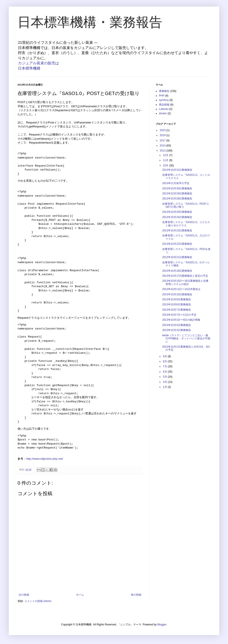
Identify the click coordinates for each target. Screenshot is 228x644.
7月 (165, 366)
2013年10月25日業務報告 (177, 212)
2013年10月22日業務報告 (177, 244)
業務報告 (164, 91)
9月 (165, 356)
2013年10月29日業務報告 (177, 194)
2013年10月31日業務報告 (177, 170)
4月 (165, 382)
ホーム (80, 595)
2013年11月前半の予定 (176, 183)
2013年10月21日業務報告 (177, 257)
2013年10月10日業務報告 (177, 294)
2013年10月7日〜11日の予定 (179, 315)
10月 (166, 165)
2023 (163, 130)
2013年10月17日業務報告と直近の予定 (185, 276)
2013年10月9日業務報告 (177, 299)
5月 (165, 377)
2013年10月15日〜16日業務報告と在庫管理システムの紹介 (185, 282)
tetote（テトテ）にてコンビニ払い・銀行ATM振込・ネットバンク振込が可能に (186, 339)
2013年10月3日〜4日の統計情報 (181, 320)
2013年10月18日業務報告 (177, 271)
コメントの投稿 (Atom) (38, 601)
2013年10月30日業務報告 (177, 188)
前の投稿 (136, 595)
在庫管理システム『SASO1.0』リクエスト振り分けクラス (186, 224)
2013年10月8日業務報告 (177, 304)
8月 (165, 361)
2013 (163, 151)
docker (163, 113)
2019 (163, 135)
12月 (166, 155)
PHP (162, 96)
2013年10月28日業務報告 (177, 199)
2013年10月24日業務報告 (177, 217)
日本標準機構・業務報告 (90, 22)
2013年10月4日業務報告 (177, 325)
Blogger (162, 625)
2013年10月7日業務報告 (177, 310)
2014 (163, 146)
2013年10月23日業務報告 (177, 231)
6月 (165, 372)
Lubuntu (164, 109)
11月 (166, 160)
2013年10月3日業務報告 (177, 330)
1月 (165, 387)
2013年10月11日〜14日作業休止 (181, 289)
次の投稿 (24, 595)
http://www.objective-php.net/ (45, 459)
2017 (163, 141)
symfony (164, 100)
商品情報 (164, 105)
